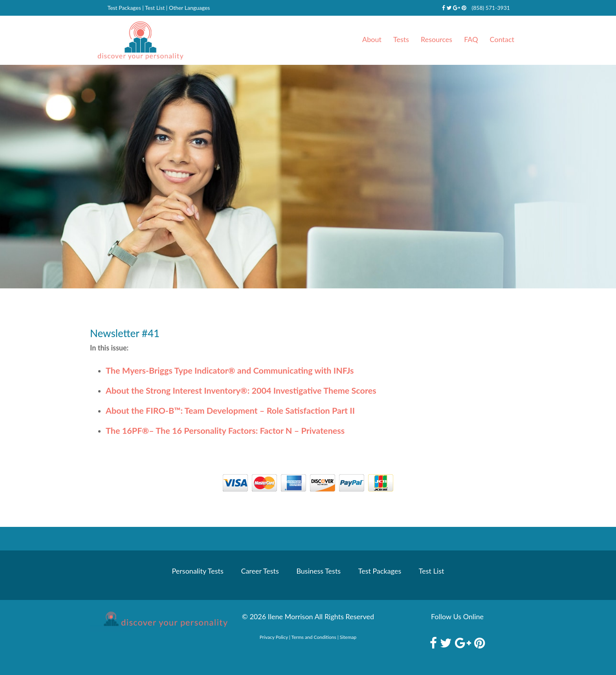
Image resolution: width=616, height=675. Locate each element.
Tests (401, 39)
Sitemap (348, 637)
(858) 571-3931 (490, 8)
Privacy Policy (274, 637)
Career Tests (260, 571)
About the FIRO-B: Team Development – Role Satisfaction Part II (230, 411)
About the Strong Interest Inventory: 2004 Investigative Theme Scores (241, 391)
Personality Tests (198, 571)
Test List (155, 8)
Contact (502, 39)
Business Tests (318, 571)
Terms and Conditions (314, 637)
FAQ (471, 39)
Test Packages (124, 8)
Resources (436, 39)
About (372, 39)
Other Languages (189, 8)
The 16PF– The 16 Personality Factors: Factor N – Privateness (225, 431)
